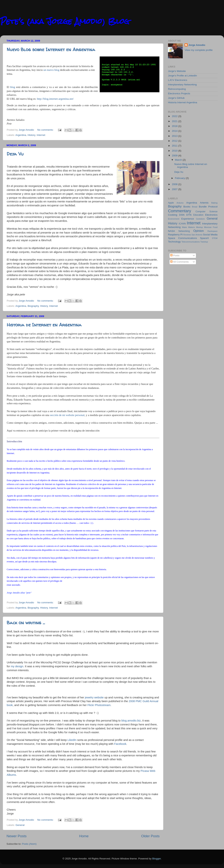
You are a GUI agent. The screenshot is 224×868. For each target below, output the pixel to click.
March (179, 160)
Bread (195, 207)
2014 (175, 131)
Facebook (120, 744)
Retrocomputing (177, 89)
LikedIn (72, 740)
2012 (175, 141)
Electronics (211, 215)
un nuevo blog (51, 70)
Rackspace (213, 231)
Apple (171, 203)
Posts (175, 255)
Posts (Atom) (29, 844)
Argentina (21, 135)
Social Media (210, 235)
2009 (175, 156)
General (20, 825)
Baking (214, 203)
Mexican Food (211, 227)
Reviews (187, 235)
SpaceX (204, 238)
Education (198, 215)
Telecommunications (191, 242)
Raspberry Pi (175, 235)
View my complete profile (199, 50)
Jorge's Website (177, 71)
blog (13, 87)
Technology (174, 242)
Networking (184, 231)
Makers (191, 227)
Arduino (180, 203)
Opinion (199, 231)
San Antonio (197, 235)
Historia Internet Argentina (183, 102)
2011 (175, 146)
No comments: (46, 130)
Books (187, 207)
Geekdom (200, 219)
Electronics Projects (179, 93)
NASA (171, 231)
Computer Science (206, 212)
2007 (175, 189)
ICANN (182, 224)
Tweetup (204, 242)
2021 (175, 121)
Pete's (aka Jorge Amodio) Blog (65, 21)
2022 (175, 116)
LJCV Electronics (178, 80)
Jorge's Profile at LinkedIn (182, 76)
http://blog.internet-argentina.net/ (55, 99)
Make (184, 227)
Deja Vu (15, 154)
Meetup (200, 227)
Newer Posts (17, 836)
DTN (189, 215)
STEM (215, 238)
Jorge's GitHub (176, 98)
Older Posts (150, 836)
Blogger (156, 859)
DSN (182, 215)
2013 (175, 136)
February (180, 178)
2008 (175, 184)
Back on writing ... (26, 623)
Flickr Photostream (99, 705)
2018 (175, 126)
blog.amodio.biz (131, 721)
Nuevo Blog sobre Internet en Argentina (51, 49)
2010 (175, 151)
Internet (41, 135)
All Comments (179, 262)
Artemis (204, 203)
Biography (33, 306)
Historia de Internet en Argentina (44, 325)
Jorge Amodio (197, 45)
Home (84, 836)
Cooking (173, 215)
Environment (174, 219)
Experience (188, 219)
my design (17, 666)
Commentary (180, 211)
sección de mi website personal (67, 415)
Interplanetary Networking (182, 85)
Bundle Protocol (208, 207)
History (31, 135)
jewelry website (94, 697)
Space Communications (182, 238)
